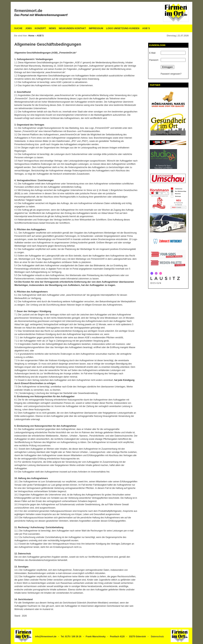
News (52, 28)
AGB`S (146, 28)
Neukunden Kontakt (72, 28)
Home (31, 36)
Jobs (29, 28)
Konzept (40, 28)
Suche (18, 28)
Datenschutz (157, 637)
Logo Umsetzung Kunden (123, 28)
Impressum (96, 28)
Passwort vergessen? (171, 74)
